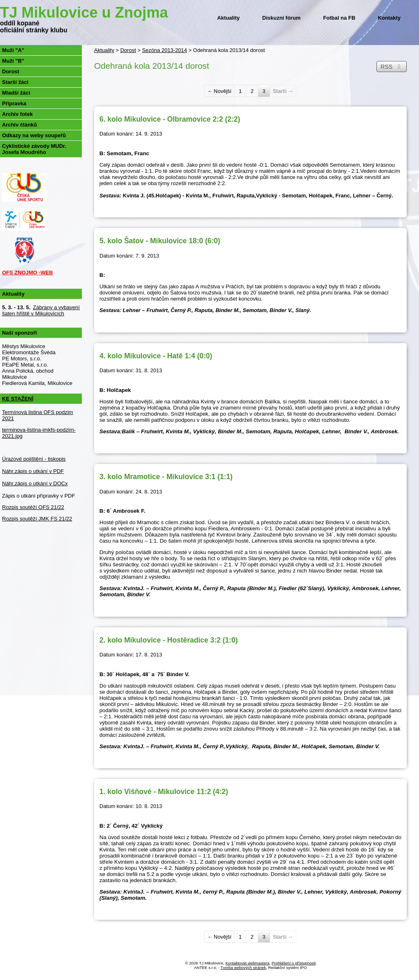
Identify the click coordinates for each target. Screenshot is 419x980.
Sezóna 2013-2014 (164, 50)
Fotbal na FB (339, 18)
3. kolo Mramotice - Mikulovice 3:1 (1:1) (166, 477)
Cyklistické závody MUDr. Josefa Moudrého (34, 149)
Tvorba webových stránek (243, 968)
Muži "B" (13, 61)
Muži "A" (13, 50)
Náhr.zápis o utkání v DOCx (35, 483)
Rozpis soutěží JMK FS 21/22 (37, 519)
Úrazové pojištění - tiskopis (34, 459)
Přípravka (14, 103)
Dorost (128, 50)
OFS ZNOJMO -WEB (27, 273)
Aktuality (229, 18)
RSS (392, 67)
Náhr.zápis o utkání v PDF (33, 471)
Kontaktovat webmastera (247, 963)
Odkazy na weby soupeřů (34, 135)
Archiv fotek (17, 114)
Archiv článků (19, 125)
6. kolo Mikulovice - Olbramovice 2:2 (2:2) (170, 119)
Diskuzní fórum (282, 18)
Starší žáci (15, 82)
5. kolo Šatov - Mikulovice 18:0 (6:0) (160, 241)
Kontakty (389, 18)
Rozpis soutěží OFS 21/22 (33, 507)
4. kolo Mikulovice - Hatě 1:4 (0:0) (156, 356)
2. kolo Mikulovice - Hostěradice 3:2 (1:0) (169, 640)
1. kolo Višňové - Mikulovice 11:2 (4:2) (164, 792)
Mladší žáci (16, 93)
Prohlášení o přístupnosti (294, 963)
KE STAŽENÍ (18, 399)
